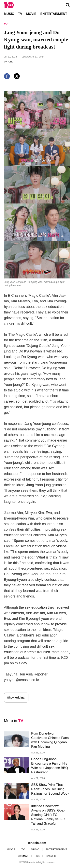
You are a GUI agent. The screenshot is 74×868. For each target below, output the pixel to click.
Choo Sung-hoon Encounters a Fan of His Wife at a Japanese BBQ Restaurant (50, 766)
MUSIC (9, 14)
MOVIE (31, 14)
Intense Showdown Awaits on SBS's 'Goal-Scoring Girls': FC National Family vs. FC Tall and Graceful (48, 815)
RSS (37, 856)
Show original (16, 698)
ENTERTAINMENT (54, 14)
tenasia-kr (51, 856)
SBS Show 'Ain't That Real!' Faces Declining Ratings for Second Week (50, 789)
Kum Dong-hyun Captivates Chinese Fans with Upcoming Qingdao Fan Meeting (50, 740)
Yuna (10, 62)
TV (20, 14)
